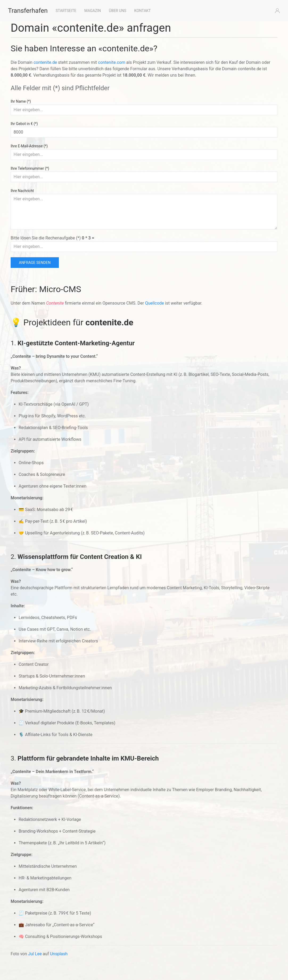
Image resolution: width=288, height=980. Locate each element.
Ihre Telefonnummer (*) (30, 168)
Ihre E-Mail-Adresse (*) (29, 146)
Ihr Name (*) (21, 101)
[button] (277, 11)
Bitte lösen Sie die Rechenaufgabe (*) (52, 238)
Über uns (118, 11)
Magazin (93, 11)
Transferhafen (28, 11)
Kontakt (142, 11)
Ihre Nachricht (22, 191)
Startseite (66, 11)
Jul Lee (35, 954)
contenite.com (112, 62)
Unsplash (59, 954)
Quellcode (155, 303)
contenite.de (45, 62)
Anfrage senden (35, 263)
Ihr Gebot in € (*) (24, 124)
